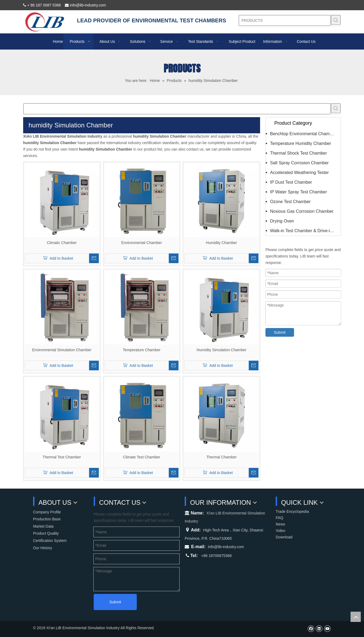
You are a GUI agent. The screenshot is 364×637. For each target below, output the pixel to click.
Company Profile (47, 512)
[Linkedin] (319, 629)
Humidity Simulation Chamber (221, 350)
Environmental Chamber (141, 243)
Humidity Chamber (222, 243)
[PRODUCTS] (285, 20)
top (356, 617)
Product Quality (46, 533)
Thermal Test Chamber (62, 457)
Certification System (50, 541)
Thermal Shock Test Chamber (298, 153)
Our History (43, 548)
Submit (280, 332)
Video (281, 531)
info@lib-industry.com (226, 547)
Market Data (43, 526)
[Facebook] (311, 629)
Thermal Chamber (221, 457)
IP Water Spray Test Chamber (298, 192)
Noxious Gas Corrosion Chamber (302, 211)
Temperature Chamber (142, 350)
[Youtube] (327, 629)
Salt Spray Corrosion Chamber (299, 163)
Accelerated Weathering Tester (299, 173)
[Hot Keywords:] (336, 20)
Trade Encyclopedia (292, 511)
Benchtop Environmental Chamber (303, 134)
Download (284, 537)
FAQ (279, 518)
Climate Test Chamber (142, 457)
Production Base (47, 519)
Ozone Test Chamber (290, 202)
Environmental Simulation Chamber (62, 350)
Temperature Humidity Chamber (301, 143)
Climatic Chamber (62, 243)
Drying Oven (282, 221)
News (280, 524)
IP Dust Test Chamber (291, 182)
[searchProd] (177, 109)
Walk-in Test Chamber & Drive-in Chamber (305, 231)
